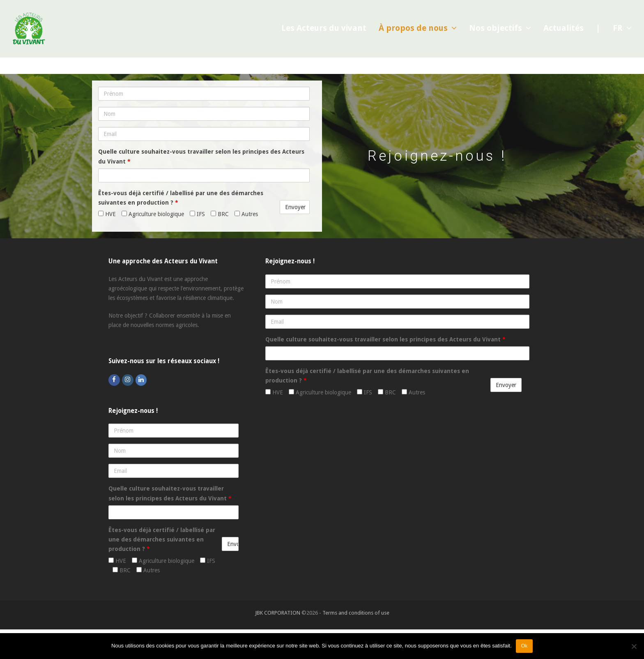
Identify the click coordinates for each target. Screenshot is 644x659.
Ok (524, 646)
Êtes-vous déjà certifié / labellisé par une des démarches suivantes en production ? (181, 198)
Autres (246, 214)
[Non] (634, 646)
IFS (197, 214)
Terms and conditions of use (356, 613)
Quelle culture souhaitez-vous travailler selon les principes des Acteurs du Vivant (201, 156)
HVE (107, 214)
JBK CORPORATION (278, 613)
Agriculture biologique (153, 214)
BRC (220, 214)
